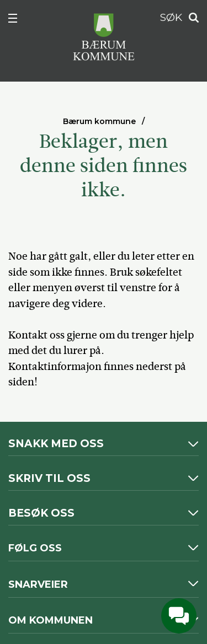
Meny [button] (19, 20)
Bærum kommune (99, 121)
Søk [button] (190, 18)
